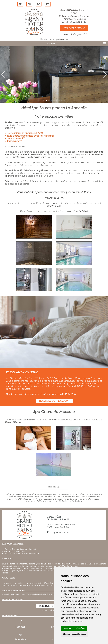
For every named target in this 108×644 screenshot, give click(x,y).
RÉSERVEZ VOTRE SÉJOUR (54, 401)
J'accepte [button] (67, 628)
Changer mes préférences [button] (74, 634)
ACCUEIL (51, 44)
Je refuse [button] (81, 628)
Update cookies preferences (54, 39)
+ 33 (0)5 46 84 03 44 (75, 22)
